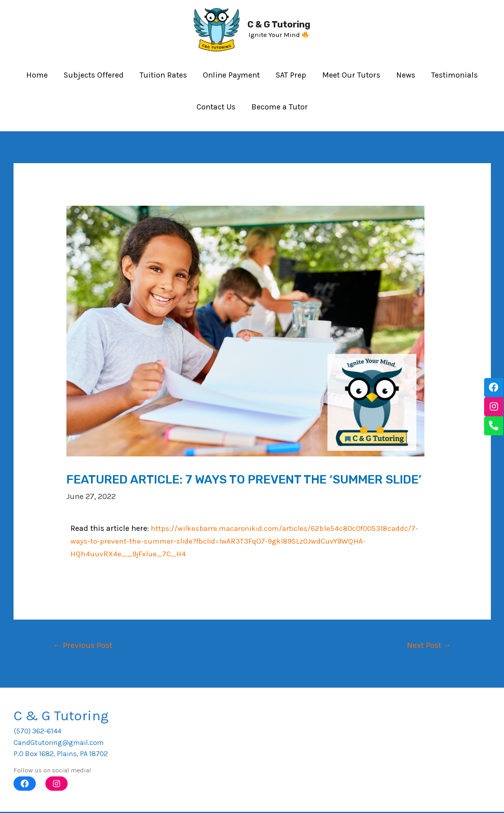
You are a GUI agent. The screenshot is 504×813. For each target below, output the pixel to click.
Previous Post (85, 645)
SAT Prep (291, 75)
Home (37, 75)
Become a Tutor (280, 107)
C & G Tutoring (279, 24)
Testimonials (454, 75)
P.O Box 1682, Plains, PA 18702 (61, 755)
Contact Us (216, 107)
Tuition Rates (163, 75)
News (406, 75)
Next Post (427, 645)
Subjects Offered (94, 75)
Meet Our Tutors (351, 75)
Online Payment (231, 75)
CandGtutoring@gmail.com (59, 743)
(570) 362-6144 (37, 732)
